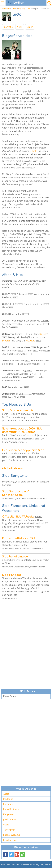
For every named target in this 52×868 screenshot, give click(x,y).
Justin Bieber (10, 819)
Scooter (6, 341)
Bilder (30, 27)
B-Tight (34, 151)
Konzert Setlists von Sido (19, 538)
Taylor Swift (9, 830)
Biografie (8, 27)
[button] (6, 854)
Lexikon (16, 3)
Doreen (43, 334)
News (20, 27)
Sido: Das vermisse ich (17, 410)
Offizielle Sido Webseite (18, 517)
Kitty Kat (30, 341)
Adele (6, 794)
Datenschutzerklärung (30, 865)
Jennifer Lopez (11, 840)
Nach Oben (6, 865)
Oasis (6, 825)
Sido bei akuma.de (15, 557)
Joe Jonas (8, 804)
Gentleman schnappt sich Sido (23, 450)
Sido (29, 9)
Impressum (46, 865)
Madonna (8, 799)
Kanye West (9, 814)
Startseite (6, 9)
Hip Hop (22, 9)
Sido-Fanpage (12, 575)
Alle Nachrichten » (12, 468)
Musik (14, 9)
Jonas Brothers (11, 809)
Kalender (16, 865)
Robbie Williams (11, 835)
